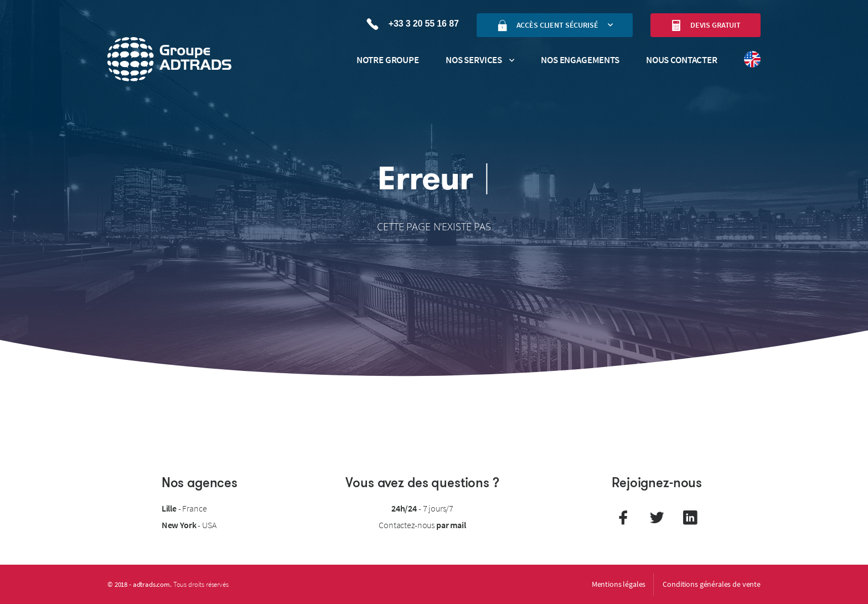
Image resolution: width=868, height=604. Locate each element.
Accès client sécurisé (547, 25)
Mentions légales (619, 584)
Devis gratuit (706, 25)
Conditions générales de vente (712, 584)
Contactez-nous (422, 525)
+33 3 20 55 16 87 (413, 24)
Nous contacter (682, 60)
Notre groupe (388, 60)
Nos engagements (580, 60)
